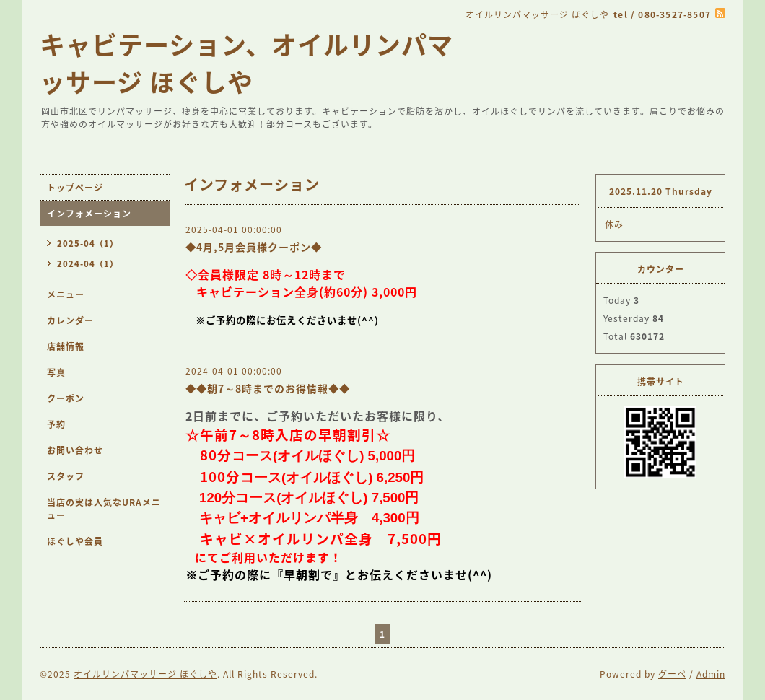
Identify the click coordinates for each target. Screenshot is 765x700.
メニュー (66, 294)
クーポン (66, 398)
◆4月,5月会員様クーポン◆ (254, 247)
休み (614, 224)
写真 (56, 372)
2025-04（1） (88, 244)
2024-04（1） (88, 264)
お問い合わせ (75, 450)
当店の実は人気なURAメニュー (104, 509)
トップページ (75, 188)
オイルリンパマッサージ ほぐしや (145, 674)
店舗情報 (66, 346)
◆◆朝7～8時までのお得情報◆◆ (268, 388)
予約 (56, 424)
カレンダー (70, 320)
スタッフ (66, 476)
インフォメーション (89, 214)
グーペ (672, 674)
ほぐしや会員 (75, 541)
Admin (711, 674)
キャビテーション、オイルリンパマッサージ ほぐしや (246, 63)
